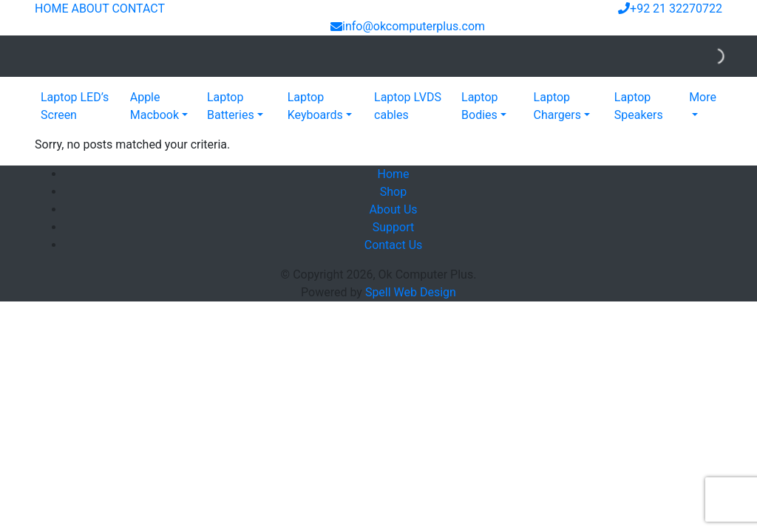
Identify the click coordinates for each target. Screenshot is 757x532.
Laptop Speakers (639, 106)
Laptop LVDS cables (408, 106)
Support (393, 227)
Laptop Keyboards (315, 106)
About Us (393, 209)
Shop (393, 192)
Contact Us (394, 245)
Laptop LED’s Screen (75, 106)
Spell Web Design (411, 292)
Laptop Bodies (480, 106)
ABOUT (90, 8)
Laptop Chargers (557, 106)
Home (393, 174)
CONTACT (138, 8)
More (703, 97)
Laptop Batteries (231, 106)
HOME (51, 8)
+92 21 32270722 (670, 8)
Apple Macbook (155, 106)
